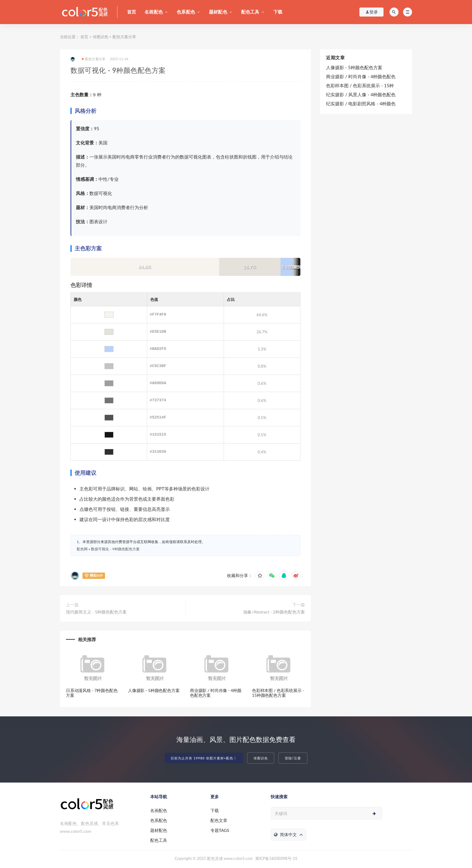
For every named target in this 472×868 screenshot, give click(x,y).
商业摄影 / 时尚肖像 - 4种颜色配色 (361, 76)
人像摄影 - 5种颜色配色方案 (154, 690)
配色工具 (250, 12)
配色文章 (219, 820)
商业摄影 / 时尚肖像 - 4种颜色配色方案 (216, 693)
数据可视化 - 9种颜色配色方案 (115, 549)
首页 (132, 12)
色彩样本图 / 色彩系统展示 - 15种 (360, 85)
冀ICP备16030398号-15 (276, 858)
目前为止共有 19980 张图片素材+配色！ (204, 758)
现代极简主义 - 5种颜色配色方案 (96, 612)
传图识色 (101, 37)
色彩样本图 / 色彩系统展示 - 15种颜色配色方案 (278, 693)
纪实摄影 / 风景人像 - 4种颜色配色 (361, 94)
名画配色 (154, 12)
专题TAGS (220, 830)
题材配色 (218, 12)
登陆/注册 (293, 758)
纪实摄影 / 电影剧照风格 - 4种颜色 (361, 103)
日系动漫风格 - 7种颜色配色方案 (92, 693)
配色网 (82, 549)
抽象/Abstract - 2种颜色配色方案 (274, 612)
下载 (278, 12)
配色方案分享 (124, 37)
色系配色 (186, 12)
